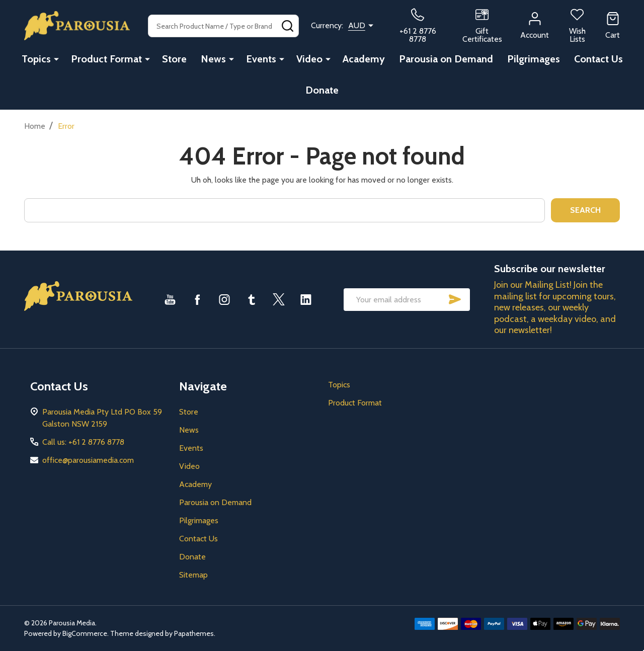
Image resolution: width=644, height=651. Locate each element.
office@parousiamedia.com (88, 460)
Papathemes (194, 633)
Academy (364, 59)
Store (174, 59)
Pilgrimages (534, 59)
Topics (36, 59)
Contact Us (598, 59)
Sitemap (193, 575)
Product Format (106, 59)
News (213, 59)
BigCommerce (85, 633)
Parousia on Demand (446, 59)
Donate (322, 90)
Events (261, 59)
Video (309, 59)
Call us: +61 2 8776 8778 (83, 442)
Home (35, 126)
